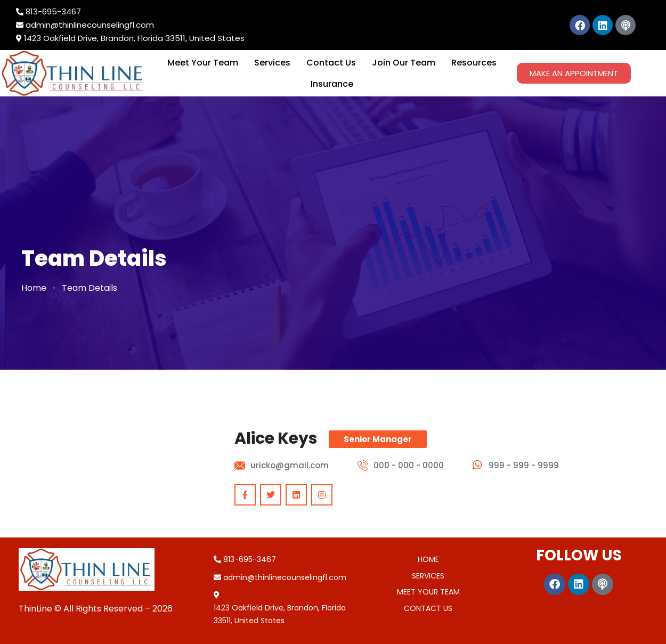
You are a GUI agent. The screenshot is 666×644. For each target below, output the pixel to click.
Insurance (332, 84)
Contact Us (331, 63)
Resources (474, 63)
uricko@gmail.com (290, 465)
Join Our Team (404, 63)
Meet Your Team (203, 63)
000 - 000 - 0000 (409, 465)
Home (34, 288)
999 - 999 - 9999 (524, 465)
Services (272, 63)
